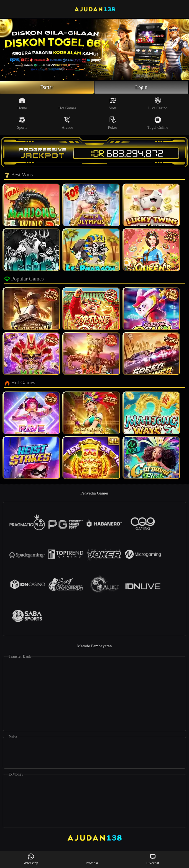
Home (22, 104)
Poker (113, 123)
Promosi (92, 859)
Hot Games (67, 104)
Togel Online (158, 123)
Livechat (153, 859)
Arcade (67, 123)
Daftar (47, 87)
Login (141, 87)
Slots (113, 104)
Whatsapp (31, 859)
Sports (22, 123)
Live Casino (158, 104)
